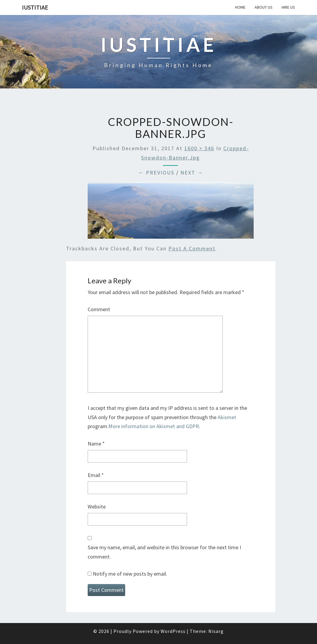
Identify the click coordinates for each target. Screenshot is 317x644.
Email (96, 475)
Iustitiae (35, 7)
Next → (192, 173)
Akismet (227, 417)
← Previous (156, 173)
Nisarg (216, 631)
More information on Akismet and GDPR (154, 426)
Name (96, 444)
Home (240, 7)
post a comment (192, 248)
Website (97, 507)
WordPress (173, 631)
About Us (264, 7)
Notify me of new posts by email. (130, 574)
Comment (99, 309)
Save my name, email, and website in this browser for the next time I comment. (164, 552)
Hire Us (288, 7)
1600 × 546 (199, 148)
